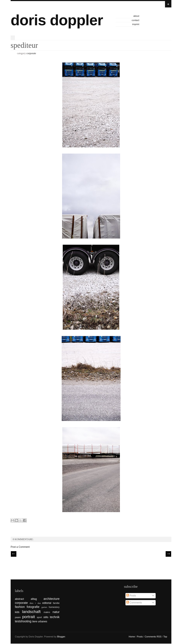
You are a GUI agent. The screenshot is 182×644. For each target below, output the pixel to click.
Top (165, 637)
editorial (47, 603)
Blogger (61, 637)
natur (56, 612)
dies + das (35, 603)
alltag (34, 599)
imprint (136, 24)
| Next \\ (168, 554)
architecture (52, 599)
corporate (31, 53)
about (136, 16)
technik (55, 617)
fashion (20, 607)
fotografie (33, 607)
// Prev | (14, 554)
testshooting (23, 621)
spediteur (24, 45)
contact (135, 20)
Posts (131, 596)
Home (132, 637)
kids (17, 612)
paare (18, 617)
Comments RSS (153, 637)
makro (47, 612)
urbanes (42, 621)
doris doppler (57, 20)
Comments (134, 603)
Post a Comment (20, 547)
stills (46, 617)
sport (39, 617)
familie (56, 603)
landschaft (31, 612)
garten (44, 607)
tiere (35, 621)
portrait (28, 617)
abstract (19, 599)
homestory (54, 607)
